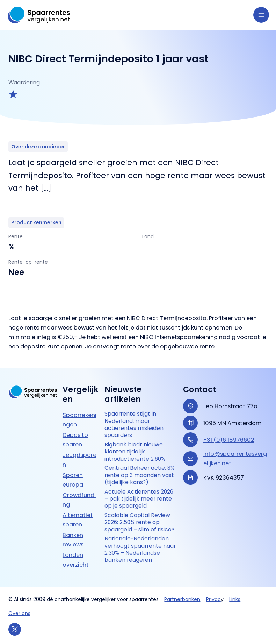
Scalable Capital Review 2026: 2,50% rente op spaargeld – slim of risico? (140, 523)
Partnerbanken (182, 599)
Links (235, 599)
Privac (213, 599)
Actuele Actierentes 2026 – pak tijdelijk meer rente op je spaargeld (139, 500)
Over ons (19, 613)
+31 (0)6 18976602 (229, 440)
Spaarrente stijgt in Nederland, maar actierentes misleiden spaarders (134, 425)
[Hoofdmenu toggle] (261, 15)
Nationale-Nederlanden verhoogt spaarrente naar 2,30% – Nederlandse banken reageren (140, 550)
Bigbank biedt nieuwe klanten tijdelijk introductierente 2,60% (135, 452)
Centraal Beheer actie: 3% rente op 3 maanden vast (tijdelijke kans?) (140, 476)
